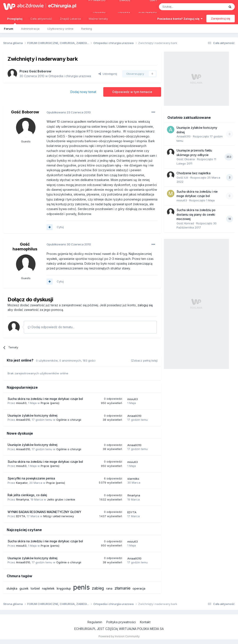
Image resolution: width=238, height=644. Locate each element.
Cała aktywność (41, 19)
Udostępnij (108, 74)
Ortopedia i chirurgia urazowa (70, 76)
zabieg (98, 588)
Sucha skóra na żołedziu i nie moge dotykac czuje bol (45, 399)
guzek (24, 588)
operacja (139, 588)
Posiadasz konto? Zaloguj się (180, 19)
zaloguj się (145, 305)
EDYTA (21, 516)
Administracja (30, 29)
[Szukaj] (181, 7)
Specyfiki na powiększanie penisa (31, 478)
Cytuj (60, 227)
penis (81, 587)
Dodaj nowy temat (83, 92)
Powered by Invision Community (119, 636)
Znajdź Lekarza (70, 19)
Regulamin (95, 622)
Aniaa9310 (23, 420)
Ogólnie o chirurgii (69, 420)
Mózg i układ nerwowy (59, 516)
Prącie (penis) (50, 403)
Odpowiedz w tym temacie (132, 92)
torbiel (35, 588)
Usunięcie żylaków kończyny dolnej (32, 416)
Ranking (87, 29)
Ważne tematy (98, 19)
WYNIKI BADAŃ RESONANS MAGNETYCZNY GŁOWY (44, 512)
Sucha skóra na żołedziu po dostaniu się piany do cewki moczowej (196, 214)
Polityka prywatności (121, 622)
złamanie (122, 588)
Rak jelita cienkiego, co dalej (27, 495)
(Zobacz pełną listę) (144, 360)
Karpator (22, 483)
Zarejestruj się (221, 18)
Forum (9, 29)
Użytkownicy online (60, 29)
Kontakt (145, 622)
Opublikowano (69, 112)
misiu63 (21, 403)
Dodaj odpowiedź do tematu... (51, 327)
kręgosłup (64, 588)
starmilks (133, 479)
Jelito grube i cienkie (61, 499)
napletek (48, 588)
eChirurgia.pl (61, 6)
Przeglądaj (15, 21)
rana (109, 588)
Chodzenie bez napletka (193, 173)
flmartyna (22, 499)
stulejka (12, 588)
